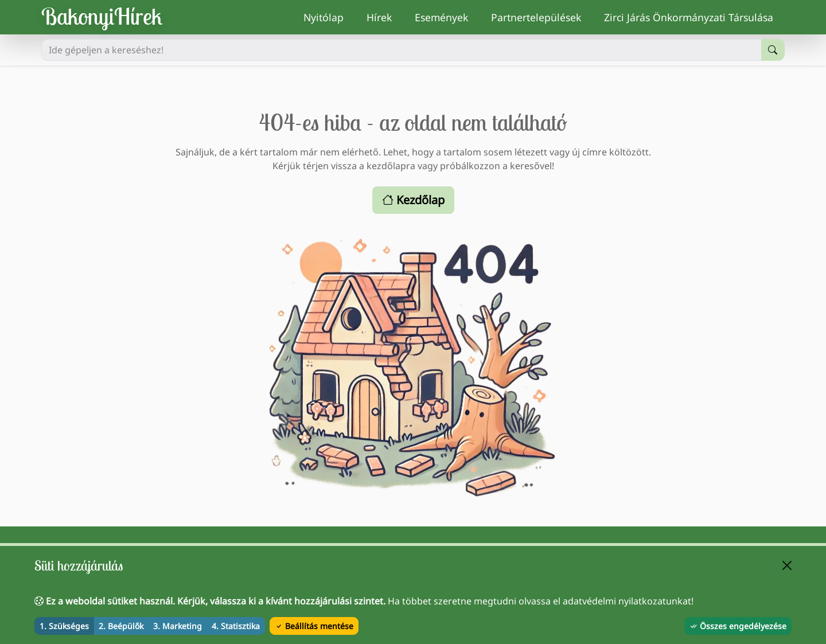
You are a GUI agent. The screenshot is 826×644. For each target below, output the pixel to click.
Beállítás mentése (314, 626)
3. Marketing (178, 626)
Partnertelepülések (542, 17)
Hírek (385, 17)
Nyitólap (329, 17)
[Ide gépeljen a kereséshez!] (402, 50)
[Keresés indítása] (773, 50)
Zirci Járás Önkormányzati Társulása (694, 17)
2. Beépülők (121, 626)
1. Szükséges (64, 626)
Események (447, 17)
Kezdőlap (413, 200)
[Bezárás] (787, 565)
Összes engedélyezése (738, 626)
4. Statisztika (236, 626)
